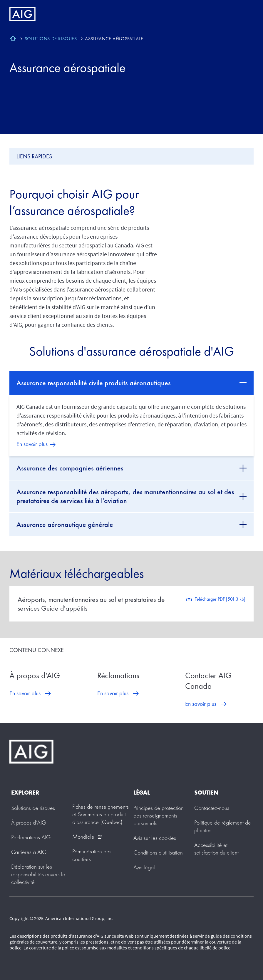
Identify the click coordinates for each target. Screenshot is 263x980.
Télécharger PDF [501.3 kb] (220, 599)
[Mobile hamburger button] (246, 14)
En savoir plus (32, 444)
